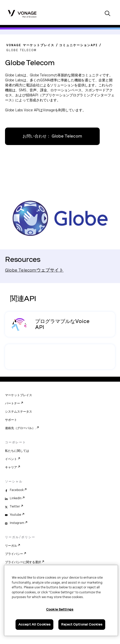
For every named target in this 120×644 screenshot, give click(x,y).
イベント (11, 459)
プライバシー (14, 554)
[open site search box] (107, 14)
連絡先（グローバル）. (20, 428)
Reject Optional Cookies (82, 624)
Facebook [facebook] (17, 490)
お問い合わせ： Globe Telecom (52, 136)
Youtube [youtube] (16, 515)
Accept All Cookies (34, 624)
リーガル (11, 546)
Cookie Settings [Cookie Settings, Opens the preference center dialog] (60, 609)
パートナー (13, 403)
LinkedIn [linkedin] (16, 498)
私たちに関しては (17, 451)
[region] (61, 600)
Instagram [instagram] (17, 523)
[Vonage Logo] (22, 13)
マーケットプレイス (19, 395)
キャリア (11, 467)
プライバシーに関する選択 (23, 562)
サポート (11, 420)
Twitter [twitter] (15, 506)
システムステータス (19, 412)
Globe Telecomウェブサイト (34, 270)
